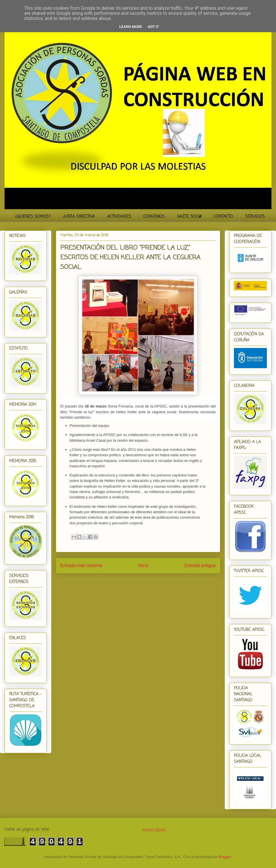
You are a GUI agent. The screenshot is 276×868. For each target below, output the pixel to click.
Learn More (131, 27)
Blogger (224, 857)
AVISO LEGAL (154, 830)
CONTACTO (223, 217)
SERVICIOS (255, 217)
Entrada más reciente (81, 566)
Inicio (143, 566)
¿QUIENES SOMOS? (33, 217)
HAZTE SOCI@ (189, 217)
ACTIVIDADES (119, 217)
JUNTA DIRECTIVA (79, 217)
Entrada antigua (200, 566)
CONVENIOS (154, 217)
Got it (153, 27)
